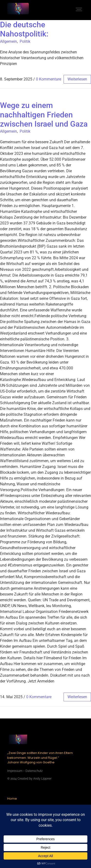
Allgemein (8, 41)
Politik (25, 41)
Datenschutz (34, 771)
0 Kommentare (49, 79)
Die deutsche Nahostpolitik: (24, 29)
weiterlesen (77, 79)
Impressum (15, 771)
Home (12, 799)
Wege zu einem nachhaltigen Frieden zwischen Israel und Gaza (44, 115)
